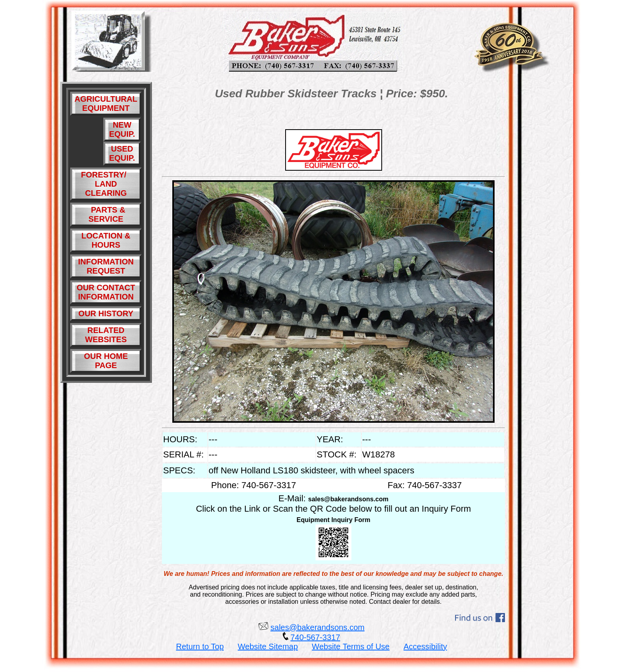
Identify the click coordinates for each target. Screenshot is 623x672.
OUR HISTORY (106, 313)
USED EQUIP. (122, 153)
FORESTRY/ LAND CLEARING (106, 184)
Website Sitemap (268, 646)
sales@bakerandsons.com (348, 499)
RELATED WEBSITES (106, 335)
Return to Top (200, 646)
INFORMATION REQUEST (106, 266)
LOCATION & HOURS (106, 240)
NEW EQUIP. (122, 129)
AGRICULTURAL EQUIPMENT (106, 103)
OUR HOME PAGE (106, 361)
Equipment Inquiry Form (334, 520)
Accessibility (425, 646)
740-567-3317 (315, 637)
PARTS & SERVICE (106, 214)
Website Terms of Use (351, 646)
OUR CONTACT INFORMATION (106, 292)
